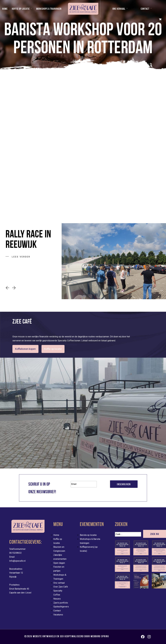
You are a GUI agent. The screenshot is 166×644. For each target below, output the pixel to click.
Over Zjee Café (61, 587)
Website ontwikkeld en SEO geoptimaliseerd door (71, 636)
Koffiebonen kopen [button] (25, 349)
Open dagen (59, 563)
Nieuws (57, 599)
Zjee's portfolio (61, 603)
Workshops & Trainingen (49, 9)
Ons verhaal (119, 9)
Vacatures (58, 615)
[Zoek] (128, 534)
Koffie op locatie (21, 9)
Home (5, 9)
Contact (145, 9)
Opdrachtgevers (61, 607)
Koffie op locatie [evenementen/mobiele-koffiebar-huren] (53, 349)
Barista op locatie (88, 535)
